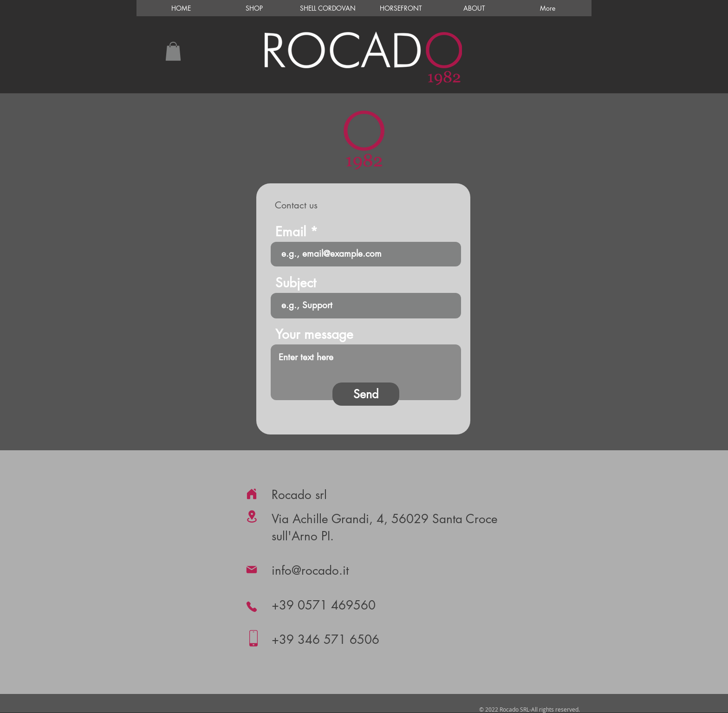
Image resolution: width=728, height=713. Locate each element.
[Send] (366, 394)
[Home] (252, 494)
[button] (173, 51)
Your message (314, 334)
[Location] (252, 516)
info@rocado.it (310, 570)
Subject (296, 283)
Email (291, 232)
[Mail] (252, 570)
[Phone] (252, 607)
